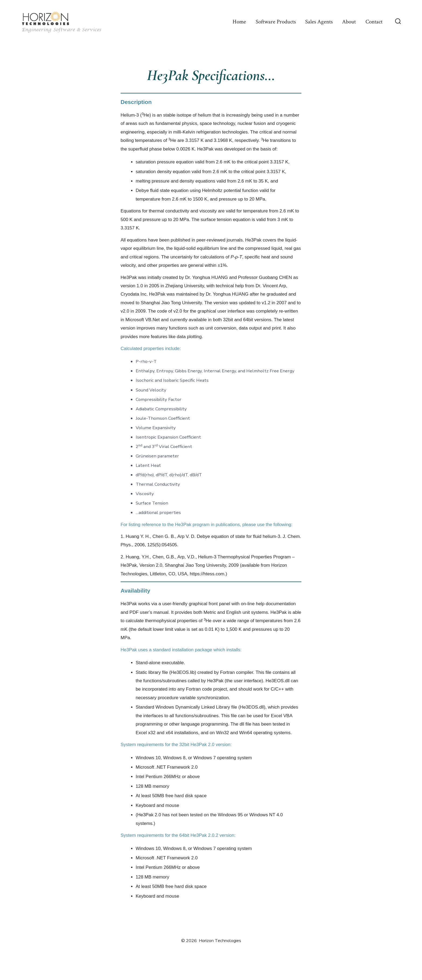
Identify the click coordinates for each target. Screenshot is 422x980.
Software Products (276, 22)
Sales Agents (319, 22)
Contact (374, 22)
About (349, 22)
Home (239, 22)
